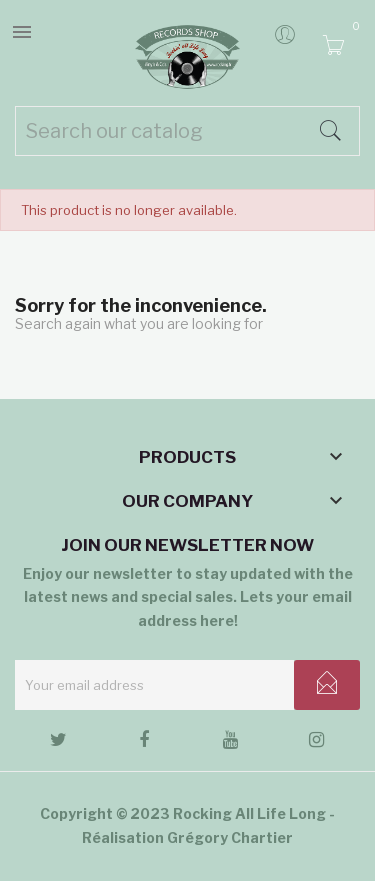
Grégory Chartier (230, 837)
